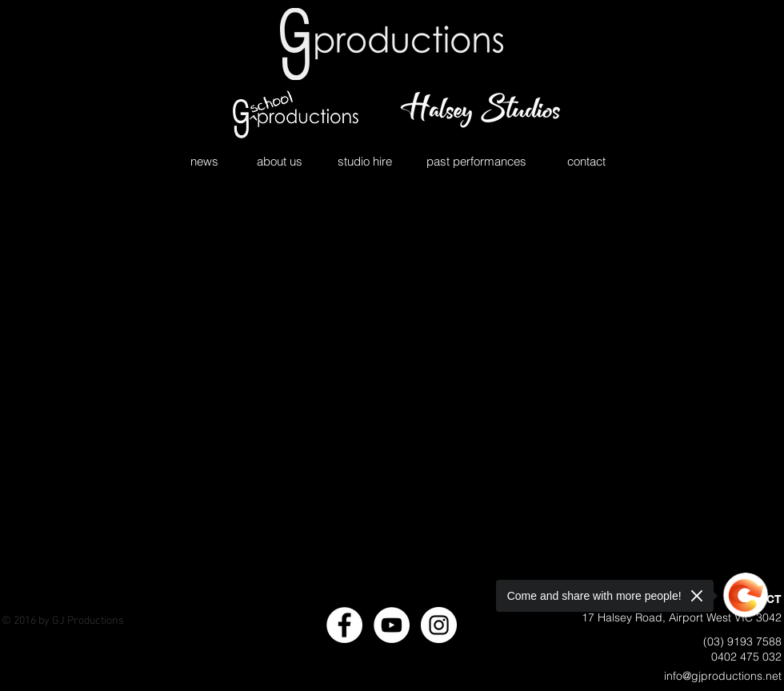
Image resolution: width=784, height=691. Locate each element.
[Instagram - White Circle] (439, 625)
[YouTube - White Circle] (392, 625)
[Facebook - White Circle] (344, 625)
